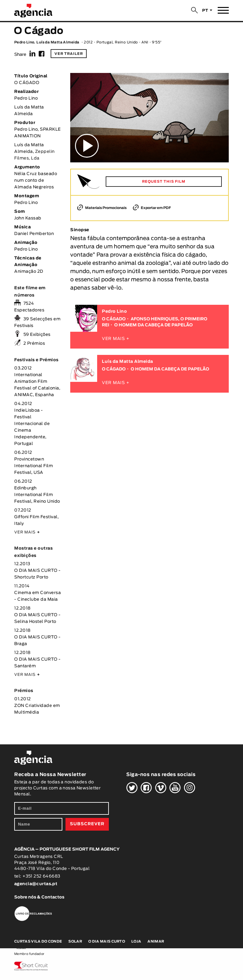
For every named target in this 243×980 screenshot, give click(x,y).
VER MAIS (27, 532)
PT (205, 10)
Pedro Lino (24, 42)
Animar (156, 941)
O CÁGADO (114, 319)
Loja (136, 941)
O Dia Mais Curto (107, 941)
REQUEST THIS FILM (164, 182)
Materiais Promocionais (102, 208)
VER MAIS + (116, 339)
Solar (75, 941)
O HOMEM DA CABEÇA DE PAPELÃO (153, 325)
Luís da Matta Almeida (58, 42)
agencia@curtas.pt (36, 884)
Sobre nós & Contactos (39, 897)
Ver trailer (69, 54)
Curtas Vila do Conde (38, 941)
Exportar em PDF (152, 208)
